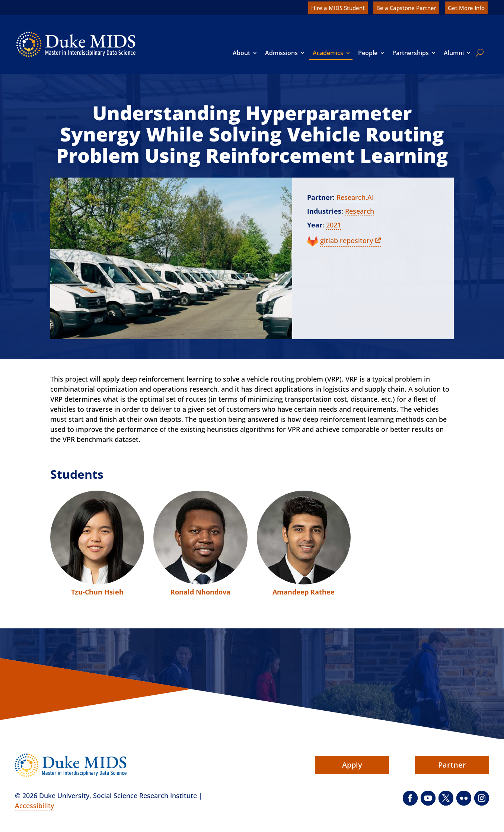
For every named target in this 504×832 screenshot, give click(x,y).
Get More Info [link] (466, 8)
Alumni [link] (454, 53)
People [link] (368, 53)
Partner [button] (452, 765)
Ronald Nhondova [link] (200, 592)
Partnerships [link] (411, 53)
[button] (410, 798)
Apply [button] (352, 765)
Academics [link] (328, 53)
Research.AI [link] (355, 197)
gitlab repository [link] (347, 240)
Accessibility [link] (34, 806)
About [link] (241, 53)
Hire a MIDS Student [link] (338, 8)
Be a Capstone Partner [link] (406, 8)
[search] (478, 52)
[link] (76, 44)
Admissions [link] (281, 53)
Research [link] (360, 211)
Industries (324, 211)
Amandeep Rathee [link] (304, 592)
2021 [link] (334, 225)
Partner (320, 197)
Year (315, 225)
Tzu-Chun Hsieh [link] (97, 592)
